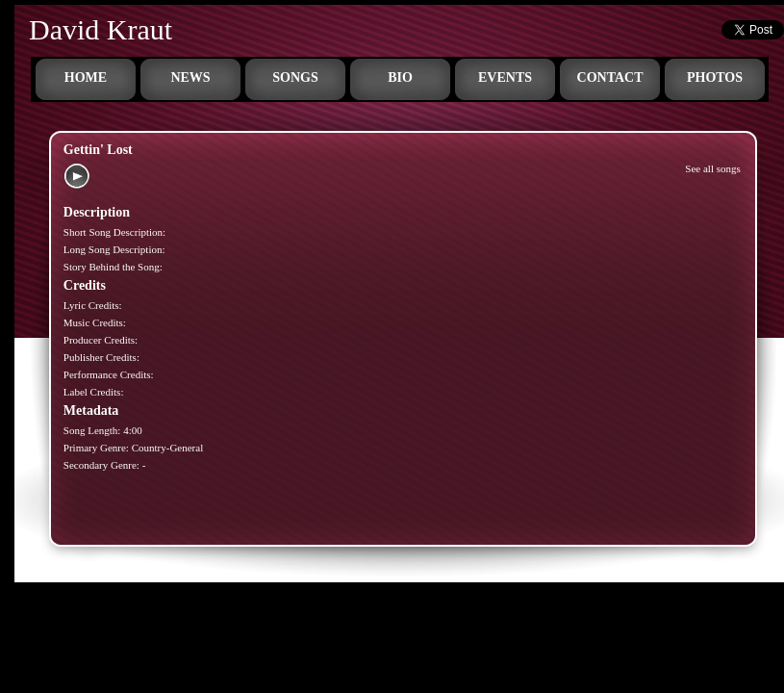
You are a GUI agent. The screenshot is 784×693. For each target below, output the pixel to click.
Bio (400, 77)
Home (86, 77)
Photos (715, 77)
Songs (295, 77)
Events (505, 77)
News (190, 77)
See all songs (712, 168)
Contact (610, 77)
